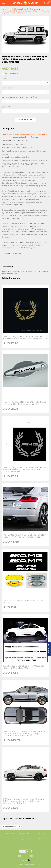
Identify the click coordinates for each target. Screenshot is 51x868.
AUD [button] (28, 851)
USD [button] (22, 851)
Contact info (10, 834)
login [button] (35, 271)
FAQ (21, 839)
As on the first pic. (11, 74)
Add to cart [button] (26, 120)
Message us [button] (49, 649)
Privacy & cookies (40, 834)
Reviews (30, 839)
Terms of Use (11, 839)
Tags (26, 844)
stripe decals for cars (12, 826)
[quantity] (25, 111)
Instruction (41, 839)
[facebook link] (19, 856)
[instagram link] (32, 856)
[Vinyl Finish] (25, 92)
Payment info (24, 834)
